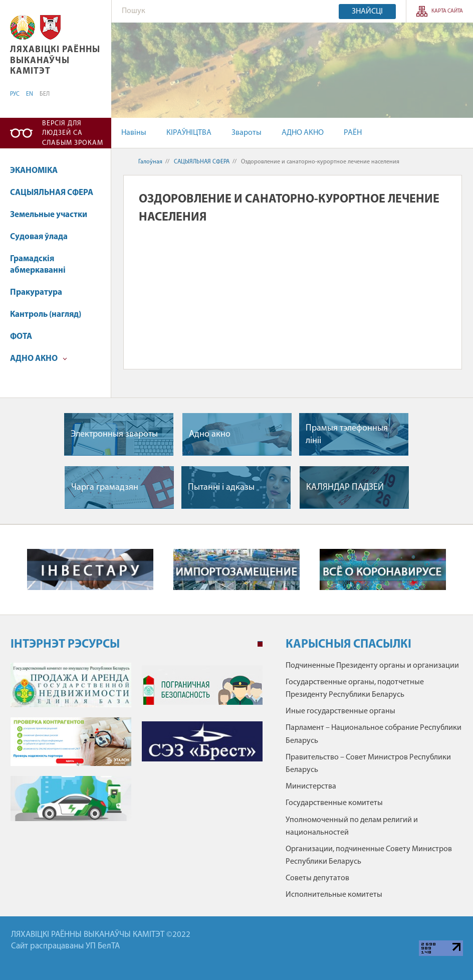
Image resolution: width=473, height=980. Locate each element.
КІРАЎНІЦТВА (189, 133)
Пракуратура (36, 292)
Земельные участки (49, 215)
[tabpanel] (137, 747)
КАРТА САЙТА (447, 11)
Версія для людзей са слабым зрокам (73, 133)
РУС (15, 94)
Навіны (134, 133)
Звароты (247, 133)
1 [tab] (260, 644)
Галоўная (150, 162)
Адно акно (210, 434)
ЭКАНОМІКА (34, 171)
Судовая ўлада (39, 237)
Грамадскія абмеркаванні (38, 265)
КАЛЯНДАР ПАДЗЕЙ (345, 487)
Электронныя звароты (114, 434)
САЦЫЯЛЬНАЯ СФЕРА (52, 193)
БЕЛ (45, 94)
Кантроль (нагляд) (46, 315)
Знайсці (367, 12)
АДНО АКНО (303, 133)
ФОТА (21, 337)
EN (30, 94)
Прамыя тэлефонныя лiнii (347, 435)
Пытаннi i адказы (221, 487)
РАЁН (353, 133)
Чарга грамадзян (105, 487)
